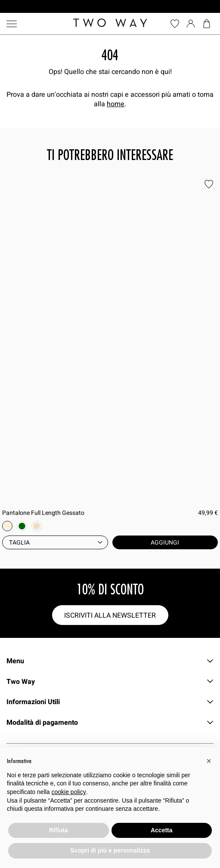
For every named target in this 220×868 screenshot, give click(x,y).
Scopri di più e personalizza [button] (110, 850)
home (116, 104)
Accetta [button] (162, 830)
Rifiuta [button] (59, 830)
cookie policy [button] (69, 792)
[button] (209, 761)
